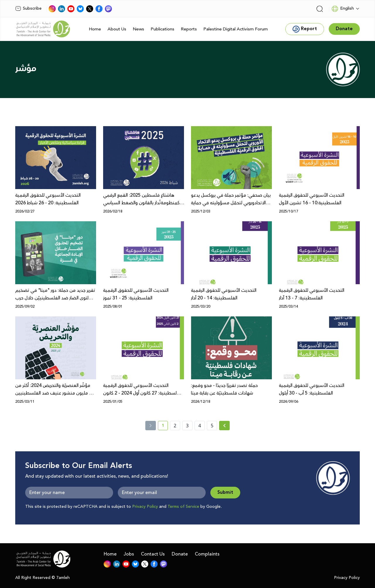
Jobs (129, 554)
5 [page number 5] (212, 426)
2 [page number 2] (175, 426)
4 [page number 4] (200, 426)
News (138, 29)
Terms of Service (183, 507)
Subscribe (28, 8)
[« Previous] (151, 426)
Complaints (207, 554)
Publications (162, 29)
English (343, 9)
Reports (189, 29)
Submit (225, 492)
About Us (117, 29)
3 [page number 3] (187, 426)
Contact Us (153, 554)
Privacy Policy (145, 507)
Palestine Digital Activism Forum (236, 29)
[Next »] (225, 426)
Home (95, 29)
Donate (180, 554)
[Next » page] (224, 426)
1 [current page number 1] (165, 426)
